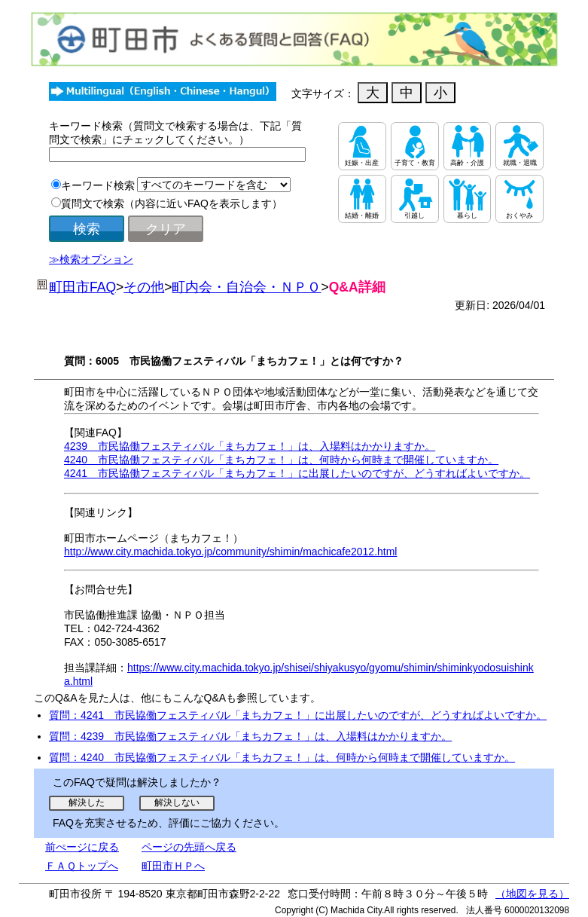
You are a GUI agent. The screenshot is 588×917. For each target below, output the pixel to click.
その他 (144, 287)
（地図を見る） (532, 894)
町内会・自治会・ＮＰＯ (246, 287)
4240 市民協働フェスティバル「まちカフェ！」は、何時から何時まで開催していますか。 (281, 460)
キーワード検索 (98, 185)
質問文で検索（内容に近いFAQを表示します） (172, 203)
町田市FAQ (82, 287)
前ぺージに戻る (82, 847)
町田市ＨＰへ (173, 866)
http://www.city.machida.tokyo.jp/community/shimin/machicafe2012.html (230, 552)
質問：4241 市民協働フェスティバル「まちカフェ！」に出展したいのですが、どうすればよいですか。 (298, 715)
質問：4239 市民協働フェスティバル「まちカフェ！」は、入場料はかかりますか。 (250, 736)
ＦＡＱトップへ (82, 866)
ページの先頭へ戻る (189, 847)
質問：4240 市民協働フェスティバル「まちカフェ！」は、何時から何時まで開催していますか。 (282, 757)
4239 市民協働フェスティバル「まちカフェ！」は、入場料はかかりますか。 (250, 446)
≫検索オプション (91, 259)
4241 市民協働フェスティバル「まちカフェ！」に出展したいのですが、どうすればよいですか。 (297, 473)
